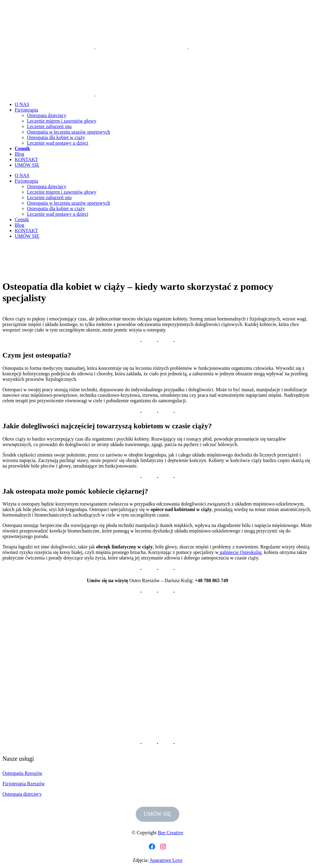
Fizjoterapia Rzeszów (24, 784)
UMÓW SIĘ (157, 814)
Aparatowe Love (166, 860)
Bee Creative (171, 833)
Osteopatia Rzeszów (22, 773)
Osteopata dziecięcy (22, 794)
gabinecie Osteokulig (240, 552)
